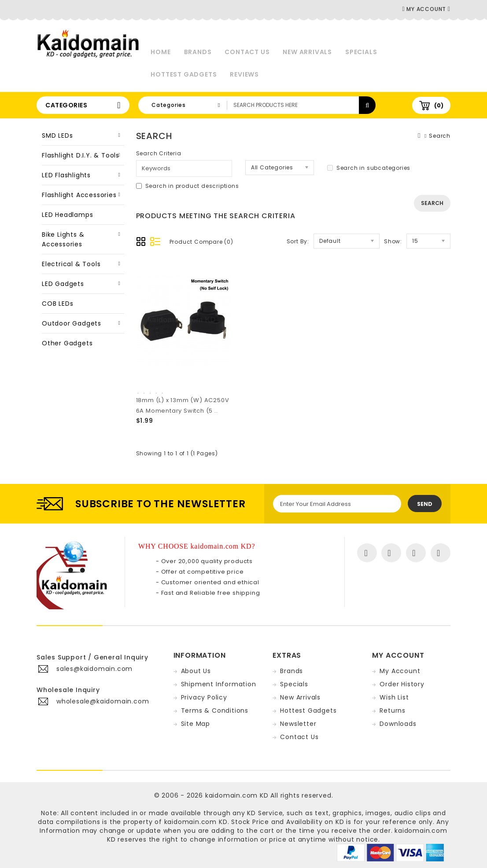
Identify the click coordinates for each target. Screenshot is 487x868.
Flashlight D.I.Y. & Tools (81, 155)
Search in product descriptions (188, 186)
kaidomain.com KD (237, 795)
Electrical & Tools (71, 264)
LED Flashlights (66, 175)
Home (160, 52)
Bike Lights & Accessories (63, 239)
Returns (393, 711)
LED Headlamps (67, 215)
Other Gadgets (67, 343)
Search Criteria (159, 153)
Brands (198, 52)
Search (440, 136)
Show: (393, 241)
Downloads (398, 724)
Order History (402, 684)
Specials (361, 52)
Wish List (394, 697)
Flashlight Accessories (79, 195)
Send (425, 504)
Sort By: (298, 241)
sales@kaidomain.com (94, 669)
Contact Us (247, 52)
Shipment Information (219, 684)
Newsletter (298, 724)
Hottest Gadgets (184, 74)
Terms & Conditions (215, 711)
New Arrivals (307, 52)
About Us (196, 671)
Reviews (244, 74)
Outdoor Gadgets (72, 323)
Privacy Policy (204, 697)
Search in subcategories (369, 168)
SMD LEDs (57, 136)
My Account (400, 671)
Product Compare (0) (201, 242)
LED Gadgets (63, 284)
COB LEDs (57, 304)
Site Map (196, 724)
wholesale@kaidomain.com (103, 701)
